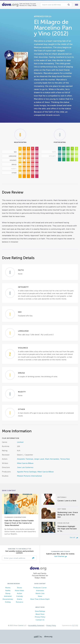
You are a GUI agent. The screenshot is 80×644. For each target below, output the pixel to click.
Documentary (8, 600)
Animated (8, 597)
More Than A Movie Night (40, 600)
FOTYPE (75, 626)
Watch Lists (40, 594)
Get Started (60, 557)
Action (20, 594)
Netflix (8, 591)
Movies (8, 588)
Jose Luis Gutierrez (25, 468)
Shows (19, 588)
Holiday (8, 602)
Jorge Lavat (39, 459)
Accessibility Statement (36, 626)
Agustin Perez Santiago (27, 472)
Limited (20, 443)
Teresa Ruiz (65, 459)
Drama (19, 600)
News (40, 597)
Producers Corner (40, 588)
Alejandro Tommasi (25, 459)
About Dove (40, 615)
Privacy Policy (40, 617)
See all (74, 538)
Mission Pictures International (29, 476)
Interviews (40, 591)
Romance (19, 602)
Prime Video (19, 591)
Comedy (20, 597)
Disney (8, 594)
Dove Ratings (40, 612)
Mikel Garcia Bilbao (25, 464)
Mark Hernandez (52, 459)
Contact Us (40, 620)
